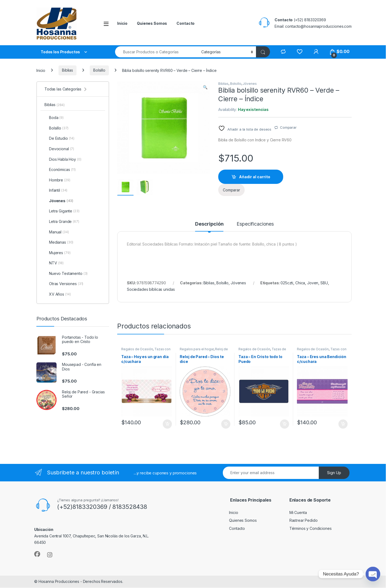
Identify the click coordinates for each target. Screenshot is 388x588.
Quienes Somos (152, 23)
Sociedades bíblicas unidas (151, 290)
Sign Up (334, 473)
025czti (287, 283)
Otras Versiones (64, 284)
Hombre (57, 180)
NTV (54, 263)
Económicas (60, 170)
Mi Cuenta (298, 513)
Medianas (59, 242)
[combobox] (157, 52)
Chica (300, 283)
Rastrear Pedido (304, 521)
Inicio (122, 23)
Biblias (67, 70)
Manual (57, 232)
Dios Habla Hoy (63, 159)
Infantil (56, 190)
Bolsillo (99, 70)
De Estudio (59, 138)
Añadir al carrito (255, 177)
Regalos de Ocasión (137, 349)
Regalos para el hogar (197, 349)
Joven (313, 283)
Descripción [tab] (209, 224)
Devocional (59, 149)
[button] (205, 87)
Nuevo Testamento (66, 274)
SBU (324, 283)
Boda (54, 118)
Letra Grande (62, 222)
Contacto (186, 23)
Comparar (288, 127)
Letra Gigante (62, 211)
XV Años (58, 294)
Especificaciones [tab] (255, 224)
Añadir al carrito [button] (167, 424)
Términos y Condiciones (311, 529)
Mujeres (57, 253)
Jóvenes (250, 84)
